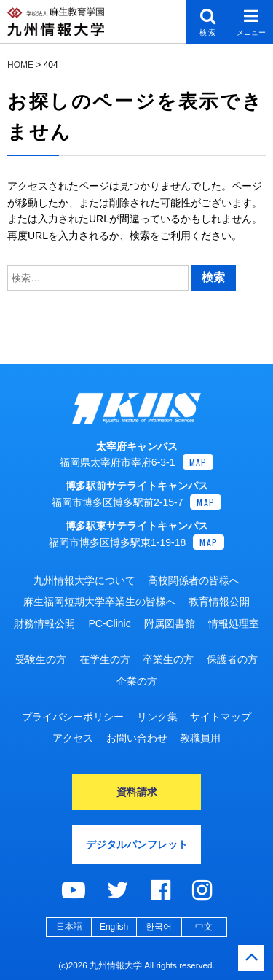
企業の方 (137, 681)
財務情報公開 (44, 623)
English (114, 927)
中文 (204, 927)
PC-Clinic (109, 623)
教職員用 (200, 738)
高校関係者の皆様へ (194, 580)
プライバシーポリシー (73, 717)
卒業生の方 (168, 659)
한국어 (159, 927)
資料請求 (137, 792)
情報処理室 (234, 623)
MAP (198, 462)
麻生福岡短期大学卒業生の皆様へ (100, 602)
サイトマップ (221, 717)
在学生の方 (105, 659)
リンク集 (157, 717)
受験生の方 (41, 659)
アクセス (73, 738)
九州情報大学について (84, 580)
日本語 (69, 927)
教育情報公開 (219, 602)
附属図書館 (170, 623)
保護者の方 (232, 659)
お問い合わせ (137, 738)
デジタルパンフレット (137, 844)
